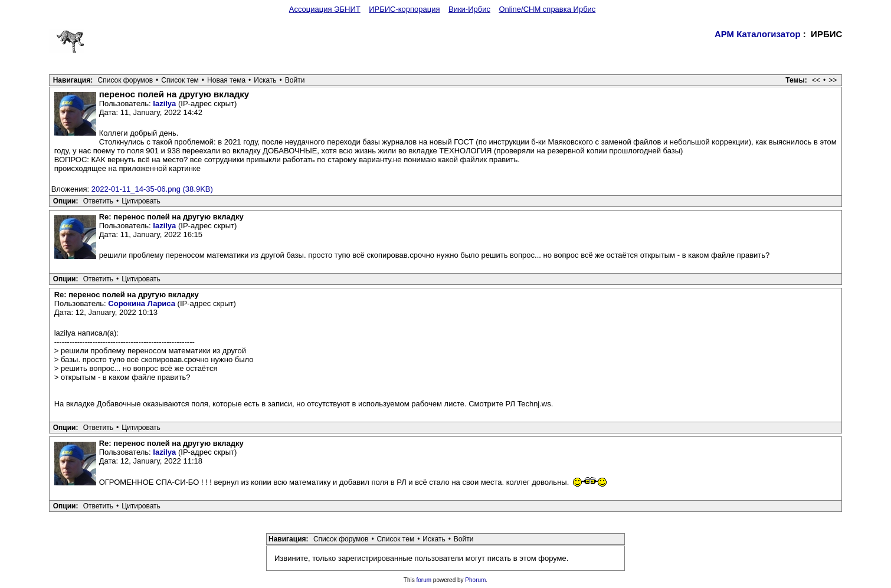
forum (424, 580)
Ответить (98, 201)
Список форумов (126, 80)
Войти (295, 80)
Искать (265, 80)
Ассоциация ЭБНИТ (325, 9)
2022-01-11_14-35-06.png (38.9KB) (152, 189)
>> (833, 80)
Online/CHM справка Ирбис (547, 9)
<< (816, 80)
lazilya (164, 104)
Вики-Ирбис (469, 9)
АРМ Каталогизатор (758, 34)
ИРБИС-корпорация (404, 9)
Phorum (475, 580)
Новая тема (226, 80)
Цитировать (141, 201)
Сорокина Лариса (142, 303)
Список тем (180, 80)
